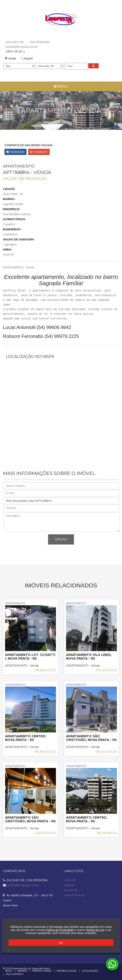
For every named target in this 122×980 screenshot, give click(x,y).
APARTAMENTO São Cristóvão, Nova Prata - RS (30, 819)
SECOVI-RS (71, 890)
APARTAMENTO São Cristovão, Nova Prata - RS (91, 738)
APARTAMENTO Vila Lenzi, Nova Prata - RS (89, 657)
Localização (90, 971)
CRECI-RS (70, 880)
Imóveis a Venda (42, 971)
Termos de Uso (95, 930)
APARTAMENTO (30, 626)
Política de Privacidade (60, 930)
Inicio (9, 971)
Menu (61, 86)
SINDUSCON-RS (74, 895)
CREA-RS (69, 885)
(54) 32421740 (15, 42)
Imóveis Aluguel (67, 971)
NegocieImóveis (41, 968)
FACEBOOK (15, 152)
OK (61, 943)
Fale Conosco (15, 974)
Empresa (22, 971)
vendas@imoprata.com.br (22, 47)
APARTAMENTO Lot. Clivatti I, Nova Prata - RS (30, 657)
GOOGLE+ (39, 152)
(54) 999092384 (40, 42)
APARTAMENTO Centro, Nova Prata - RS (26, 738)
